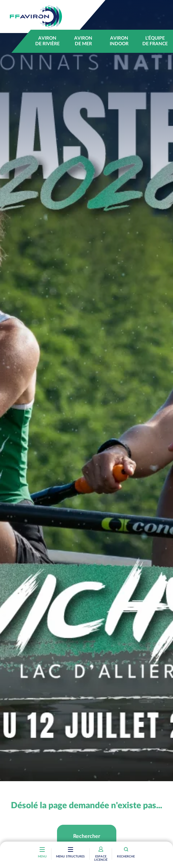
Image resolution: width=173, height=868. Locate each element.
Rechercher (87, 836)
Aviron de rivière (47, 41)
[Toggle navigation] (71, 850)
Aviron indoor (119, 41)
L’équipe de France (155, 41)
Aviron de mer (83, 41)
